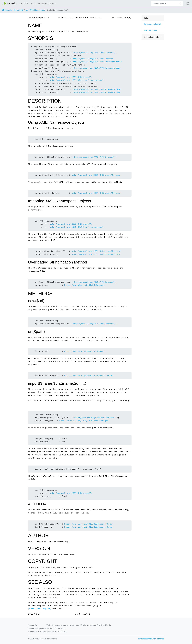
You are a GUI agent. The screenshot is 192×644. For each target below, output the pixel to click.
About (33, 3)
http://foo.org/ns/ (40, 609)
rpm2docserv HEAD (147, 639)
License (161, 639)
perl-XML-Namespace (35, 10)
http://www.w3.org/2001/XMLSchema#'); (95, 53)
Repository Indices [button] (46, 3)
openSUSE (24, 3)
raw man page (151, 30)
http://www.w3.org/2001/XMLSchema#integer (97, 62)
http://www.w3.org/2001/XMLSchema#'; (71, 493)
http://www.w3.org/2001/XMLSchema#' (95, 418)
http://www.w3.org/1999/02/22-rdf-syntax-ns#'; (77, 80)
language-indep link (153, 24)
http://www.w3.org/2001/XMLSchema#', (71, 77)
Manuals (7, 10)
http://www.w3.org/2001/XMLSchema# (93, 59)
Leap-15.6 (19, 10)
